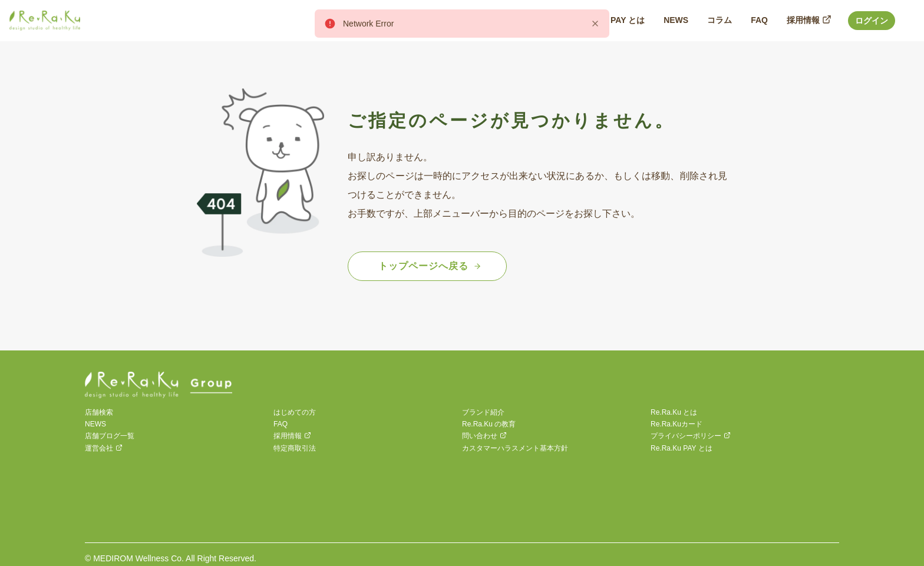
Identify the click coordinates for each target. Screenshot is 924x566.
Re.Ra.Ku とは (674, 412)
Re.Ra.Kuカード (676, 424)
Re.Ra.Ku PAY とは (682, 448)
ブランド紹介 (483, 412)
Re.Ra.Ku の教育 (489, 424)
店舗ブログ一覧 (110, 436)
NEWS (95, 424)
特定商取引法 (295, 448)
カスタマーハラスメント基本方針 (515, 448)
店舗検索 (99, 412)
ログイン (872, 21)
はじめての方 (295, 412)
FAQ (280, 424)
